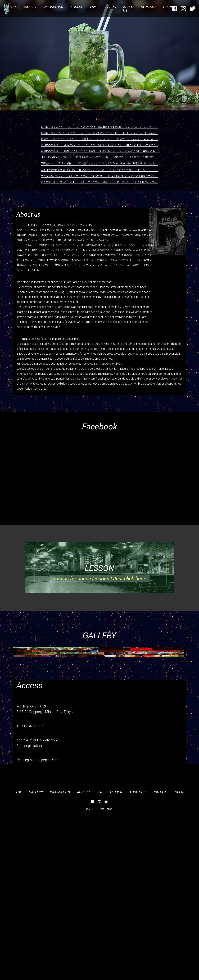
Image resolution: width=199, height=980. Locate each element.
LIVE (93, 7)
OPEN (168, 7)
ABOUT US (128, 9)
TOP (12, 7)
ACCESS (77, 7)
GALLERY (30, 7)
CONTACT (149, 7)
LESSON (110, 7)
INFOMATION (53, 7)
